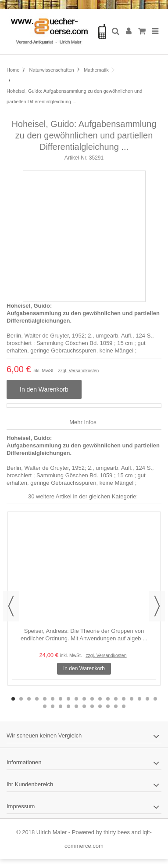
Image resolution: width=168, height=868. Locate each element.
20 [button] (45, 706)
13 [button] (108, 699)
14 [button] (116, 699)
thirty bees (117, 832)
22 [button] (61, 706)
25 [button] (84, 706)
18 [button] (147, 699)
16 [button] (132, 699)
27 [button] (100, 706)
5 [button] (45, 699)
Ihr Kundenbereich (30, 784)
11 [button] (92, 699)
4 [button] (37, 699)
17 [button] (139, 699)
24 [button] (76, 706)
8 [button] (68, 699)
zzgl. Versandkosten (78, 371)
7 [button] (61, 699)
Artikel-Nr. (76, 158)
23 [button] (68, 706)
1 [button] (13, 699)
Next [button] (157, 606)
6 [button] (53, 699)
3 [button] (29, 699)
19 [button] (155, 699)
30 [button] (124, 706)
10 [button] (84, 699)
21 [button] (53, 706)
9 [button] (76, 699)
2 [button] (21, 699)
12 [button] (100, 699)
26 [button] (92, 706)
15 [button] (124, 699)
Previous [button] (11, 606)
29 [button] (116, 706)
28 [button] (108, 706)
